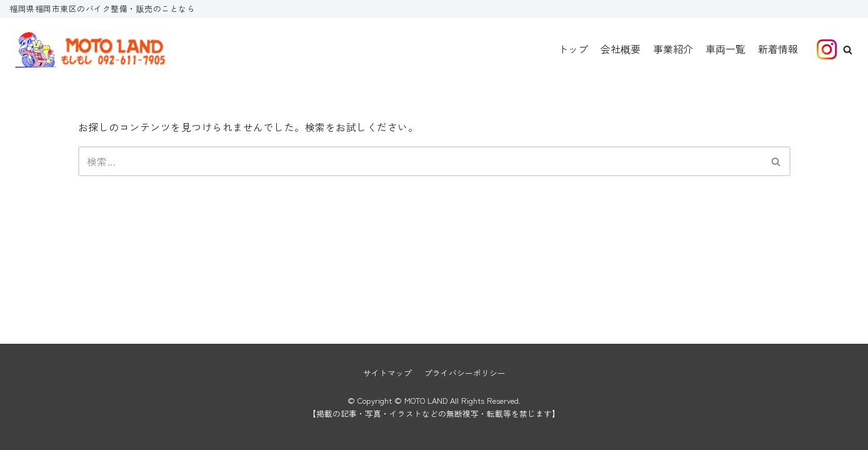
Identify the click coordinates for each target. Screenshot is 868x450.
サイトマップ (387, 373)
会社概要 (621, 49)
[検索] (420, 161)
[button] (848, 50)
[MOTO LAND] (91, 49)
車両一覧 (726, 49)
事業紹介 (673, 49)
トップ (573, 49)
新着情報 (778, 49)
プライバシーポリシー (465, 373)
